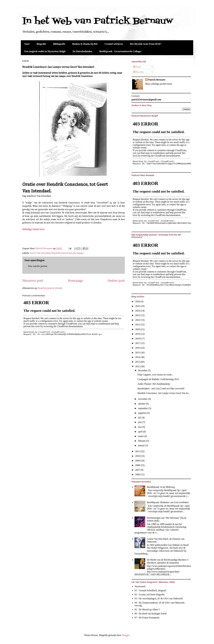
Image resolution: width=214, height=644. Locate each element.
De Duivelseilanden (82, 51)
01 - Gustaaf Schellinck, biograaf (150, 590)
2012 (138, 366)
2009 (138, 461)
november (143, 399)
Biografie (41, 44)
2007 (138, 470)
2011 (138, 451)
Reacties (139, 72)
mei (140, 427)
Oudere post (116, 281)
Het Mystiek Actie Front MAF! (146, 44)
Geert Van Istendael (40, 253)
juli (140, 418)
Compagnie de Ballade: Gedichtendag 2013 (158, 379)
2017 (138, 343)
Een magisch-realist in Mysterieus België (45, 51)
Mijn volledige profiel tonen (159, 84)
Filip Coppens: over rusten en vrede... (155, 375)
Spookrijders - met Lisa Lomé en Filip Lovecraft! (161, 388)
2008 (138, 465)
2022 (138, 320)
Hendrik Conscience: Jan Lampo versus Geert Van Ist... (164, 393)
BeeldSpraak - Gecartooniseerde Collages (120, 51)
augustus (143, 413)
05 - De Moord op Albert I (147, 609)
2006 (138, 474)
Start (27, 44)
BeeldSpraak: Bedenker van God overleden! (168, 502)
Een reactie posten (38, 266)
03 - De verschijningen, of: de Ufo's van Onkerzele (159, 598)
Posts (137, 67)
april (141, 432)
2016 (138, 348)
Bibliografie (59, 44)
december (143, 370)
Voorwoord (140, 586)
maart (141, 436)
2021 (138, 325)
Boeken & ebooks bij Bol (85, 44)
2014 (138, 357)
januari (142, 445)
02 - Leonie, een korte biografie (150, 594)
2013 (138, 362)
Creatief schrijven (114, 44)
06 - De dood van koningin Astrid (150, 614)
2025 (138, 306)
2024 (138, 311)
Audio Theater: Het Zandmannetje (154, 384)
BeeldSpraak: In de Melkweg (161, 487)
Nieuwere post (33, 281)
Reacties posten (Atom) (50, 288)
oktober (142, 404)
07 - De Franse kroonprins (147, 618)
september (143, 408)
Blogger (126, 635)
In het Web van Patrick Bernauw (98, 21)
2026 (138, 301)
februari (142, 441)
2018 (138, 339)
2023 (138, 315)
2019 (138, 334)
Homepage (75, 281)
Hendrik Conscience (62, 253)
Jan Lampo (78, 253)
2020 (138, 329)
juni (140, 422)
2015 (138, 353)
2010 (138, 456)
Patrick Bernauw (157, 80)
